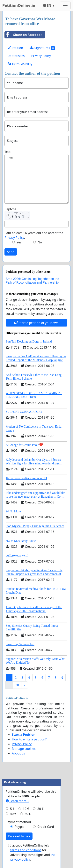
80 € (28, 814)
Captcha (10, 209)
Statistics (16, 56)
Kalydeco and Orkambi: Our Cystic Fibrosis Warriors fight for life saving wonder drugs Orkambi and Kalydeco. (33, 463)
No (40, 242)
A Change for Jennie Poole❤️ (24, 445)
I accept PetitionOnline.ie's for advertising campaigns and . (33, 852)
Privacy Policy (41, 56)
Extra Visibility (20, 64)
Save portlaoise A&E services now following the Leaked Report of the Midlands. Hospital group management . (36, 360)
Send (11, 252)
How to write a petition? (29, 739)
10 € (26, 809)
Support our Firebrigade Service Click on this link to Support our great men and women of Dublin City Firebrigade (34, 574)
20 (17, 685)
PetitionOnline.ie (19, 5)
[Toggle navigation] (65, 5)
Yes (19, 242)
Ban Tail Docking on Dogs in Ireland (29, 341)
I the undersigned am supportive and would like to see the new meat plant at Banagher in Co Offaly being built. (35, 497)
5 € (12, 809)
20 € (40, 809)
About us (18, 753)
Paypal (20, 827)
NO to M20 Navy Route (21, 541)
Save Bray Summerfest (20, 644)
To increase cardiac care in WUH (26, 478)
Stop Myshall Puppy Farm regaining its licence (35, 526)
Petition (15, 48)
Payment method (18, 822)
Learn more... (17, 801)
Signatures (42, 48)
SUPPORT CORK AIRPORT (24, 412)
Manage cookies (24, 749)
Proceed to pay (19, 836)
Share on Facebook (24, 35)
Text (7, 152)
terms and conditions (26, 850)
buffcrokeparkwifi (17, 555)
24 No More (13, 511)
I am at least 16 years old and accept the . (34, 235)
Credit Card (46, 827)
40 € (13, 814)
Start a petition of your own (36, 323)
